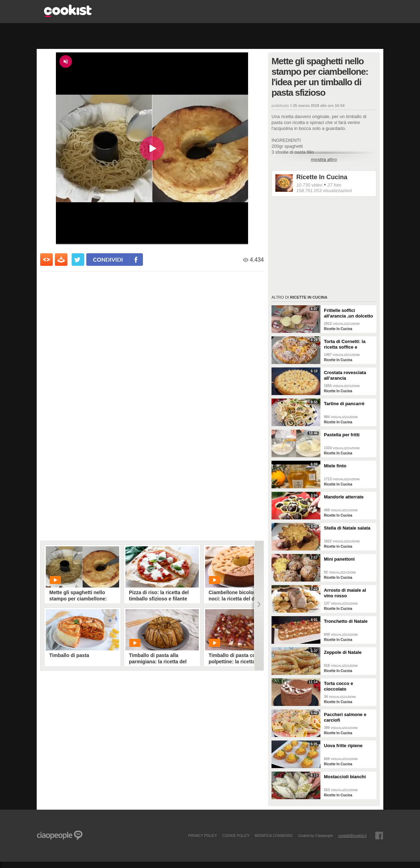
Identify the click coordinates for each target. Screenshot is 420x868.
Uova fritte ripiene (343, 746)
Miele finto (335, 466)
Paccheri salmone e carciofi (345, 717)
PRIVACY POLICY (202, 836)
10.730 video (309, 185)
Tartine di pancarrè (344, 404)
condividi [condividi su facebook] (108, 259)
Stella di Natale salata (347, 528)
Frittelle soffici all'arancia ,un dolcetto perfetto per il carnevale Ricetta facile (349, 313)
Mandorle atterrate (344, 497)
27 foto (334, 185)
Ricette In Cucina (322, 177)
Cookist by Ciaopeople (316, 836)
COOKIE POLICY (236, 836)
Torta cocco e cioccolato (339, 686)
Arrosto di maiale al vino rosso (345, 593)
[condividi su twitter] (78, 260)
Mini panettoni (339, 559)
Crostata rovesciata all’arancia (345, 375)
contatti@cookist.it (352, 836)
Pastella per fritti (342, 435)
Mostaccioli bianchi (345, 777)
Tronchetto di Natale (346, 621)
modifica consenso (274, 836)
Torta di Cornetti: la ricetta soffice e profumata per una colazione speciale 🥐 (347, 344)
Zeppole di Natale (343, 652)
